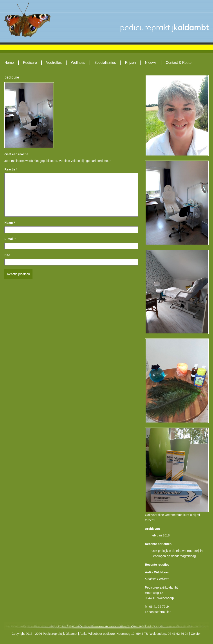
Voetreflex (54, 63)
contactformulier (160, 612)
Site (7, 255)
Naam (10, 223)
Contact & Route (179, 63)
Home (9, 63)
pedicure (12, 77)
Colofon (196, 634)
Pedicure (30, 63)
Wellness (78, 63)
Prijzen (130, 63)
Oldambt (164, 27)
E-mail (10, 239)
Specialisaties (105, 63)
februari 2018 (161, 535)
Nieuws (151, 63)
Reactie (11, 169)
